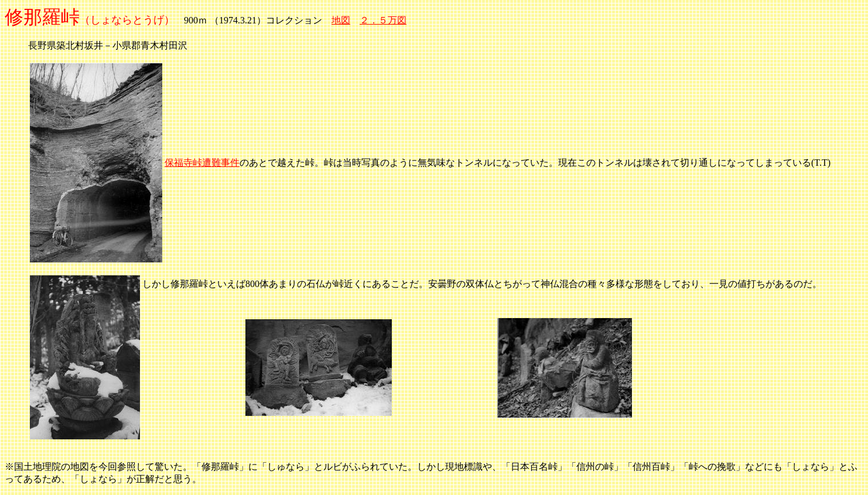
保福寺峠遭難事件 (202, 163)
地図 (341, 20)
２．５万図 (383, 20)
